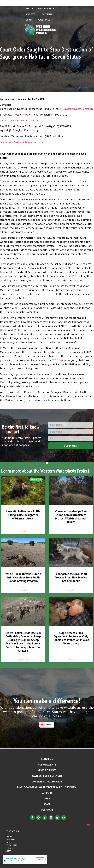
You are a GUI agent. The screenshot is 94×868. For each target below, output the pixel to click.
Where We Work (46, 8)
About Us (41, 3)
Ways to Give (45, 20)
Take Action (49, 14)
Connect (30, 20)
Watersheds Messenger (47, 776)
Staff (47, 804)
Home (28, 3)
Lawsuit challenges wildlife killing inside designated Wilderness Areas (23, 515)
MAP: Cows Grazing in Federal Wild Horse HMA (47, 787)
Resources (32, 14)
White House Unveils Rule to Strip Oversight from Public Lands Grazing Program (23, 577)
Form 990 (47, 810)
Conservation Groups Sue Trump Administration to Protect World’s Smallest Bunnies (71, 517)
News (29, 8)
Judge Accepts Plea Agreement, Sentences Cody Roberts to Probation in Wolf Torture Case (71, 638)
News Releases (47, 770)
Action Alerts (47, 765)
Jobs (47, 799)
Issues (55, 3)
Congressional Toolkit (47, 782)
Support (47, 793)
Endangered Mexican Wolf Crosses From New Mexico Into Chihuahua (71, 577)
